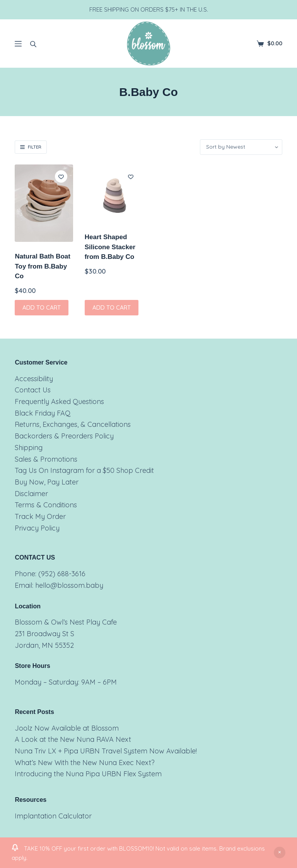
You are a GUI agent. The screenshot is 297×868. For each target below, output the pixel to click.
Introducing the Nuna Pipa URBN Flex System (88, 774)
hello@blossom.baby (69, 585)
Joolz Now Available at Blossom (67, 728)
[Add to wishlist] (61, 176)
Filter (31, 147)
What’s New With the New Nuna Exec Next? (85, 763)
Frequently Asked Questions (59, 401)
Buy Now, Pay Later (47, 482)
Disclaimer (31, 494)
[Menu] (18, 44)
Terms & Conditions (46, 505)
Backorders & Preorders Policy (64, 436)
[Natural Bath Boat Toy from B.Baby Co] (44, 203)
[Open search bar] (33, 44)
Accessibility (34, 379)
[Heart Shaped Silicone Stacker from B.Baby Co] (114, 193)
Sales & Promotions (46, 459)
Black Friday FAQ (43, 413)
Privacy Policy (37, 528)
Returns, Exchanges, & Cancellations (73, 424)
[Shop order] (241, 147)
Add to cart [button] (42, 307)
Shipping (29, 448)
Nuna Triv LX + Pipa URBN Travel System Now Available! (106, 751)
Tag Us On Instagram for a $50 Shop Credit (84, 470)
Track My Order (40, 516)
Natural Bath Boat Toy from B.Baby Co (43, 266)
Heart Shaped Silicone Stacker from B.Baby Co (110, 247)
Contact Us (33, 390)
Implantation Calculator (53, 816)
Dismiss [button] (280, 853)
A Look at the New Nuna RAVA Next (73, 739)
